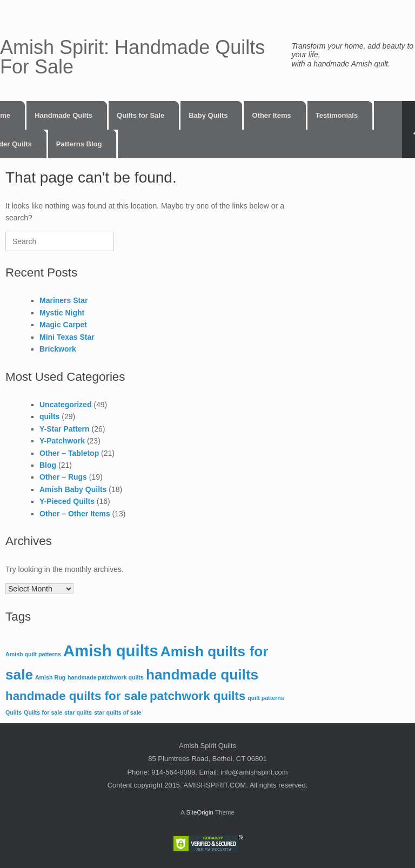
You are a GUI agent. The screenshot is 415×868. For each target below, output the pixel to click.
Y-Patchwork (62, 441)
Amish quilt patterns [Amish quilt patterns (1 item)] (33, 654)
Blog (48, 465)
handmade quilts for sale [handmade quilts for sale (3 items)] (76, 696)
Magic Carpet (63, 325)
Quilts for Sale (140, 115)
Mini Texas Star (67, 337)
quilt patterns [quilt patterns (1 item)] (266, 698)
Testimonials (337, 115)
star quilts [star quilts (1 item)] (78, 712)
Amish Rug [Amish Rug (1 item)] (50, 677)
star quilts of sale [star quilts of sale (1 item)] (118, 712)
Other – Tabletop (69, 453)
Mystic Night (62, 313)
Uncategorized (65, 405)
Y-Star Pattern (65, 429)
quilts (49, 416)
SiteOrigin (200, 812)
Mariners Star (63, 300)
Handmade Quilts (63, 115)
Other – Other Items (75, 514)
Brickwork (58, 349)
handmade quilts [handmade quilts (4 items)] (202, 675)
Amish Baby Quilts (73, 489)
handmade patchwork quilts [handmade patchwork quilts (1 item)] (106, 677)
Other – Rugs (63, 477)
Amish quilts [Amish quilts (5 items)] (111, 651)
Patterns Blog (79, 144)
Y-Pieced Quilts (67, 501)
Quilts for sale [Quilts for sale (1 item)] (43, 712)
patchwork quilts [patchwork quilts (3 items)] (198, 696)
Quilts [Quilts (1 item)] (14, 712)
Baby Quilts (208, 115)
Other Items (271, 115)
